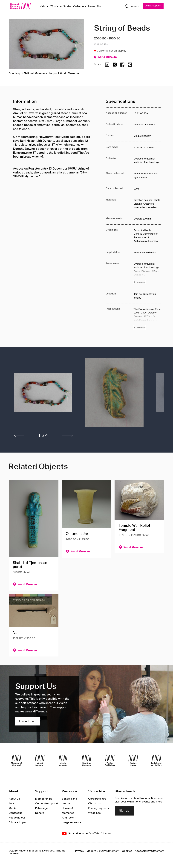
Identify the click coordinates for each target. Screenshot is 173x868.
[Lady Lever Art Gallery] (157, 761)
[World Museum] (40, 761)
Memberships (44, 799)
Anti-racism (69, 818)
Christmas (95, 804)
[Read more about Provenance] (147, 273)
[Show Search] (131, 6)
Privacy (80, 851)
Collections (80, 7)
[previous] (19, 436)
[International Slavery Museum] (63, 761)
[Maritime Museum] (87, 761)
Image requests (71, 823)
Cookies (127, 851)
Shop (99, 7)
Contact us (16, 813)
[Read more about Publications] (147, 319)
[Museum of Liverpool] (16, 761)
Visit (42, 7)
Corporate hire (97, 799)
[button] (43, 395)
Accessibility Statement (150, 851)
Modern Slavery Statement (103, 851)
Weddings (94, 813)
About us (14, 799)
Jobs (12, 804)
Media (12, 809)
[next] (67, 436)
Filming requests (99, 809)
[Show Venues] (47, 7)
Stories (67, 7)
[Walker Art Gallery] (110, 761)
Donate (40, 813)
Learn (91, 7)
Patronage (41, 809)
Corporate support (47, 804)
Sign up (124, 811)
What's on (56, 7)
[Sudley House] (133, 761)
